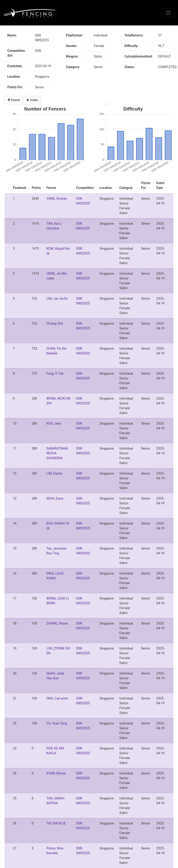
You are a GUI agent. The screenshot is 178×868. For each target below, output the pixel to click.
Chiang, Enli (55, 323)
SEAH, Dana (55, 498)
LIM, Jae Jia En (57, 299)
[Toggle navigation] (168, 13)
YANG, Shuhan (56, 199)
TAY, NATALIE (56, 823)
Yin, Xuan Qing (57, 723)
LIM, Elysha (54, 473)
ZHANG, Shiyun (57, 623)
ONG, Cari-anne (57, 698)
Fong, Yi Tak (55, 373)
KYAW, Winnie (56, 773)
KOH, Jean (54, 423)
